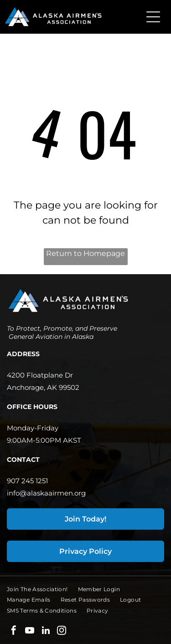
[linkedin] (46, 631)
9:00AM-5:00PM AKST (44, 440)
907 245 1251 (27, 481)
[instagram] (62, 631)
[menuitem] (42, 589)
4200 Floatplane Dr (40, 375)
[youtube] (30, 631)
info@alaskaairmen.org (46, 493)
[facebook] (14, 631)
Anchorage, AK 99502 (43, 387)
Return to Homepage (85, 253)
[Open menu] (153, 17)
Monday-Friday (33, 428)
